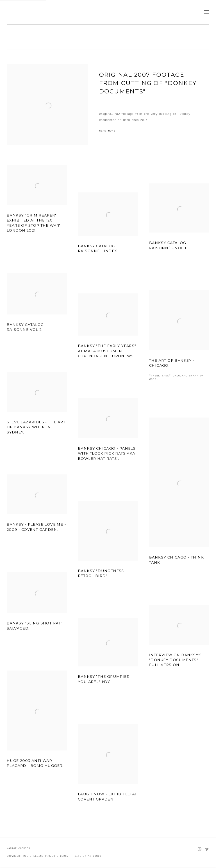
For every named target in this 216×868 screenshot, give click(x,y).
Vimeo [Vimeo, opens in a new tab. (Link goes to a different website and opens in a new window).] (207, 849)
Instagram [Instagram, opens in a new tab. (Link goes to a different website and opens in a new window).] (200, 849)
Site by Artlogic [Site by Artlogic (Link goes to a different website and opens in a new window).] (88, 856)
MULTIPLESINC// (36, 12)
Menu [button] (206, 12)
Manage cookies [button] (18, 848)
